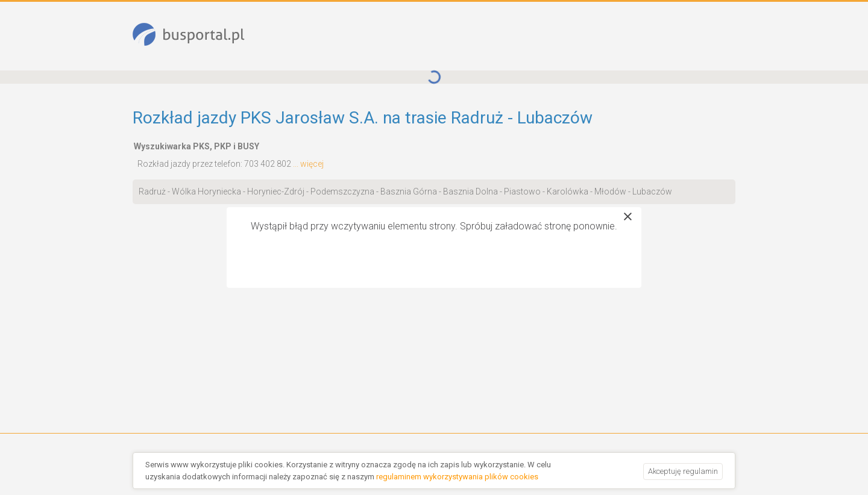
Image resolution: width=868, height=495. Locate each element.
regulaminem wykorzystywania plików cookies (457, 477)
